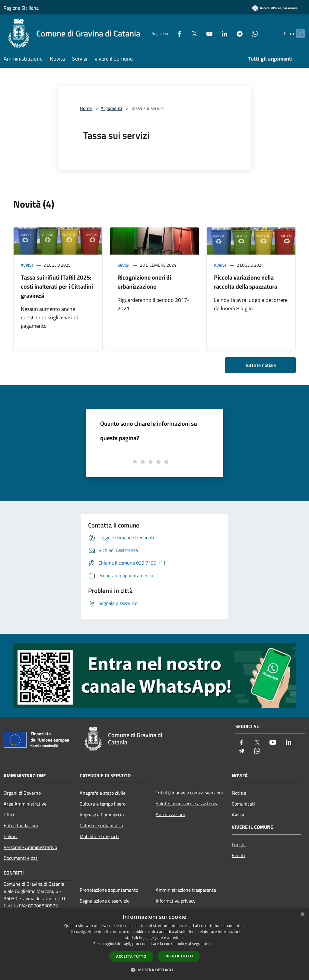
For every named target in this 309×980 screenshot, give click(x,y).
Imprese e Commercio (102, 815)
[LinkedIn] (214, 33)
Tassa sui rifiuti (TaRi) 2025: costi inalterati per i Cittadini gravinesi (57, 286)
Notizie (239, 793)
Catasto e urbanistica (101, 825)
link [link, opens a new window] (213, 944)
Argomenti (111, 108)
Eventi (238, 855)
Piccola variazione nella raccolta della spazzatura (246, 282)
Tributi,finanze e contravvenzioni (189, 793)
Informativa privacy (176, 901)
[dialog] (154, 944)
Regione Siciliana (21, 8)
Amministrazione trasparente (186, 890)
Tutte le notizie (260, 365)
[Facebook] (169, 33)
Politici (11, 836)
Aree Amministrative (25, 804)
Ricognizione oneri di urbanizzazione (144, 282)
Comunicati (243, 804)
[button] (154, 970)
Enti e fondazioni (21, 825)
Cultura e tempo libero (103, 804)
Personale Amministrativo (30, 847)
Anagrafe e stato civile (103, 793)
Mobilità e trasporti (99, 836)
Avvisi (27, 265)
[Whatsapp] (244, 33)
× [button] (302, 914)
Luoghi (239, 844)
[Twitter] (184, 33)
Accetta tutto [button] (131, 956)
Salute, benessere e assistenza (187, 803)
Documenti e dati (21, 858)
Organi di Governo (22, 793)
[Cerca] (298, 33)
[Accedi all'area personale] (275, 8)
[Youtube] (199, 33)
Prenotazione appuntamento (109, 890)
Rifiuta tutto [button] (179, 956)
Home (86, 108)
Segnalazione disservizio (105, 901)
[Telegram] (229, 33)
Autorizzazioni (170, 814)
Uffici (9, 815)
